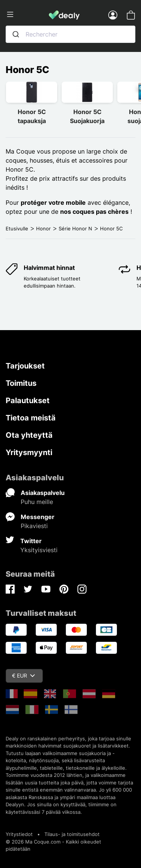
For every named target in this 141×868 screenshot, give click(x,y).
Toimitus (21, 383)
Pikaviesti (34, 526)
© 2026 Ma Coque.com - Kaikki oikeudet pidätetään (53, 845)
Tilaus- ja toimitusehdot (72, 834)
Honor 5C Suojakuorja (87, 116)
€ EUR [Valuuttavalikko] (23, 675)
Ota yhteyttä (29, 435)
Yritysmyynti (29, 452)
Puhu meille (37, 502)
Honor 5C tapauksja (32, 116)
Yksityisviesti (39, 550)
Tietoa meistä (31, 418)
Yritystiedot (19, 834)
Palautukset (28, 400)
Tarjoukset (25, 366)
